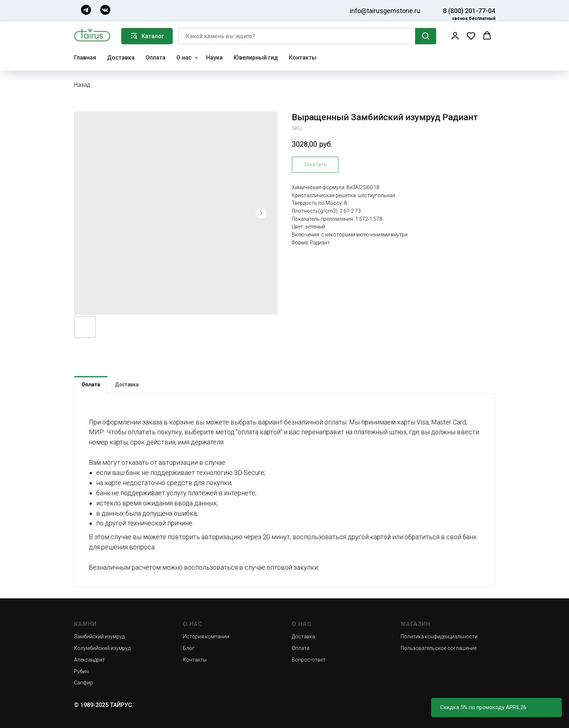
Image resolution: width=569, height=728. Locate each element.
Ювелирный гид (256, 58)
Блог (189, 648)
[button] (455, 36)
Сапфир (83, 683)
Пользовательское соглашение (439, 648)
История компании (206, 637)
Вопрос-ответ (309, 660)
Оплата (155, 58)
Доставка (121, 58)
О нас (185, 58)
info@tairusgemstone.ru (385, 11)
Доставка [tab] (127, 385)
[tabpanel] (284, 490)
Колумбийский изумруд (102, 648)
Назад (82, 85)
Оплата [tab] (91, 385)
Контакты (303, 58)
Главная (85, 58)
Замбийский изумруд (99, 637)
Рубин (81, 671)
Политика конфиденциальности (439, 637)
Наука (214, 58)
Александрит (89, 660)
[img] (86, 10)
